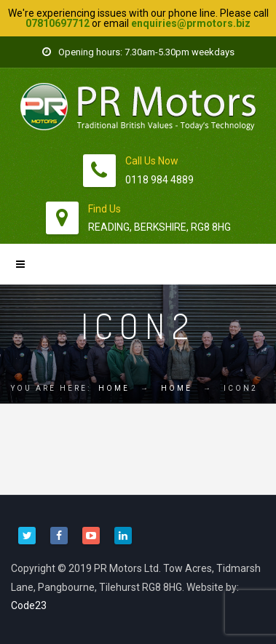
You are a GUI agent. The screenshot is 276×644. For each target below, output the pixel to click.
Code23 (29, 605)
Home (114, 388)
